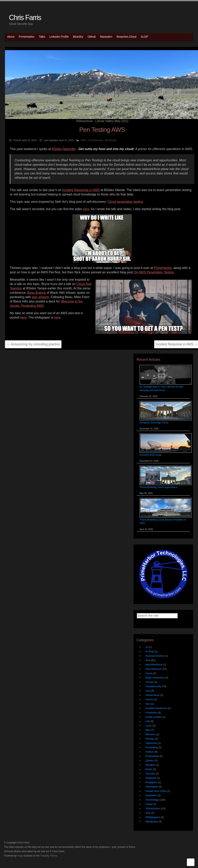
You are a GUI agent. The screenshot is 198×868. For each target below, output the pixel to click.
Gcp (148, 691)
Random (150, 765)
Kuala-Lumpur (154, 717)
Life (148, 721)
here (86, 209)
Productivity (152, 756)
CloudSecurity (95, 140)
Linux (149, 726)
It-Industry (151, 712)
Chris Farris (25, 18)
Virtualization (153, 808)
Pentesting (152, 747)
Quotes (150, 760)
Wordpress (152, 822)
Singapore (151, 782)
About (11, 37)
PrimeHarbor (27, 37)
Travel (149, 804)
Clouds (149, 682)
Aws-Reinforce (154, 665)
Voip (148, 813)
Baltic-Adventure (155, 678)
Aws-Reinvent (153, 669)
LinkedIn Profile (59, 37)
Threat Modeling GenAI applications (158, 487)
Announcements (155, 656)
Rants (149, 769)
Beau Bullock (37, 293)
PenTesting (111, 140)
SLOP (144, 37)
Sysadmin (151, 795)
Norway (150, 739)
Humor (149, 699)
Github (92, 37)
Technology (152, 800)
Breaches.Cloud (126, 37)
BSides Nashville (64, 149)
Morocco (150, 734)
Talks (42, 37)
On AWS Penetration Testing (154, 272)
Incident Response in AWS (81, 190)
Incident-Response (156, 708)
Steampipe (152, 787)
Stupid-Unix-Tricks (156, 791)
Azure (149, 673)
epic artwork (40, 297)
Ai (147, 647)
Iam (148, 704)
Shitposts (151, 778)
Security (150, 774)
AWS (83, 140)
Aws (148, 660)
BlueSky (78, 37)
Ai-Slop (150, 651)
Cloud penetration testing (125, 202)
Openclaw (151, 743)
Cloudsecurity (153, 686)
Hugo (20, 856)
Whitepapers (153, 817)
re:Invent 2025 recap (150, 455)
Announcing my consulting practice (33, 344)
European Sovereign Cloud (154, 423)
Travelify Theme (49, 856)
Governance (153, 695)
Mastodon (106, 37)
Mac (148, 730)
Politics (150, 752)
